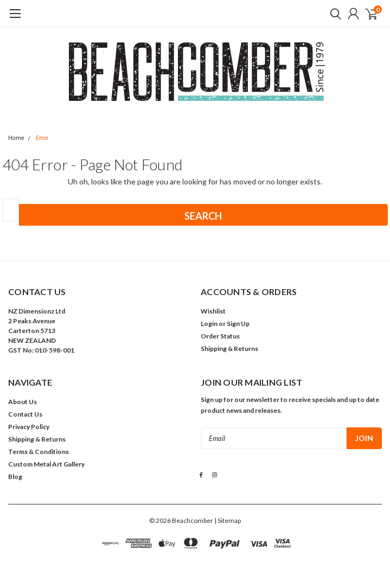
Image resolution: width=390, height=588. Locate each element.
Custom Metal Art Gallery (46, 464)
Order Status (220, 336)
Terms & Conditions (39, 452)
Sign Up (238, 324)
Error (42, 138)
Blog (15, 477)
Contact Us (25, 414)
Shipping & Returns (229, 349)
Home (16, 138)
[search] (333, 14)
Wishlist (213, 311)
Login (209, 324)
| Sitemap (228, 520)
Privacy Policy (29, 427)
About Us (23, 402)
